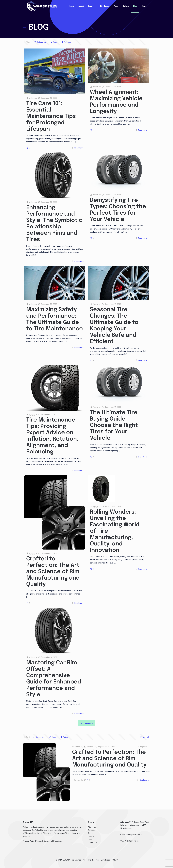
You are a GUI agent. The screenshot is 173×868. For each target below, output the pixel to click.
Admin (32, 98)
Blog (90, 839)
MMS (115, 860)
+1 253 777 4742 (131, 841)
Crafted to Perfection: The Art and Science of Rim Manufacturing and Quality (53, 572)
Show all (144, 737)
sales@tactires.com (134, 835)
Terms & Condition (44, 841)
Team (90, 833)
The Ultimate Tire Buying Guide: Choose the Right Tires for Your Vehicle (114, 425)
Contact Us (93, 842)
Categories (41, 42)
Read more (79, 148)
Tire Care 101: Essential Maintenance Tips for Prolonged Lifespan (51, 116)
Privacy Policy (29, 841)
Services (91, 830)
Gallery (91, 836)
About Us (92, 827)
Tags (55, 42)
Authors (67, 42)
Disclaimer (58, 841)
